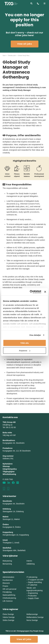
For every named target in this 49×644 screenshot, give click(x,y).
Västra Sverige (9, 617)
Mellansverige (32, 614)
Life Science (8, 601)
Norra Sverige (32, 620)
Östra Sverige (8, 614)
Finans (5, 586)
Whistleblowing (9, 474)
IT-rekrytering (32, 577)
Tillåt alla (25, 343)
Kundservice (8, 580)
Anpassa (25, 351)
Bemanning (7, 564)
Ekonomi (6, 583)
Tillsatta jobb (12, 55)
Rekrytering (7, 561)
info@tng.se (8, 425)
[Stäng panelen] (45, 292)
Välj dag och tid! (9, 435)
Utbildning (31, 564)
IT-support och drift (36, 580)
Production (32, 596)
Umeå (5, 540)
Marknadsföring (9, 595)
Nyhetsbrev (8, 464)
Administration (8, 577)
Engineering (33, 593)
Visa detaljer (35, 335)
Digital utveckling (35, 582)
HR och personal (9, 589)
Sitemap (6, 466)
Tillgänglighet (9, 472)
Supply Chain (33, 598)
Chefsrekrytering (9, 598)
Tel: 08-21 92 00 (9, 427)
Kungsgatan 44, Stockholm (14, 443)
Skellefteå (7, 548)
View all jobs (25, 44)
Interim (29, 561)
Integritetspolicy (10, 469)
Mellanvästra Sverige (35, 617)
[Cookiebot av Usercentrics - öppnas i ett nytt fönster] (31, 292)
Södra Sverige (8, 620)
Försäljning (7, 592)
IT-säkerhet (33, 585)
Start (4, 55)
